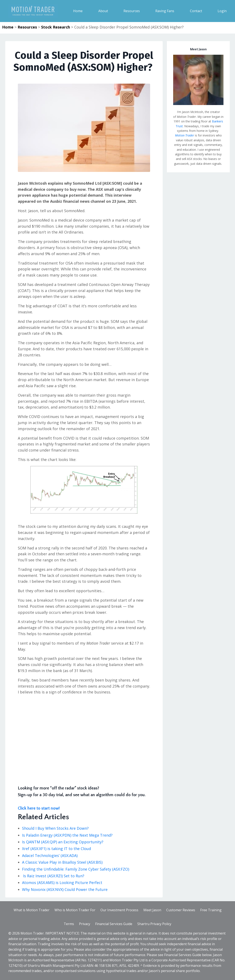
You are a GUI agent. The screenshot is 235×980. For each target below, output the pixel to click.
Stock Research (56, 27)
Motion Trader (185, 135)
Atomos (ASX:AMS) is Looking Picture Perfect (62, 883)
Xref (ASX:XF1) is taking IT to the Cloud (56, 849)
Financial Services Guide (114, 924)
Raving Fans (165, 11)
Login (222, 11)
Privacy (85, 924)
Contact (196, 11)
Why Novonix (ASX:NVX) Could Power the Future (66, 889)
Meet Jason (152, 910)
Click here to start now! (39, 808)
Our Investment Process (119, 910)
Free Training (211, 910)
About (103, 11)
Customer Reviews (181, 910)
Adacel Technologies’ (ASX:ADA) (50, 855)
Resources (132, 11)
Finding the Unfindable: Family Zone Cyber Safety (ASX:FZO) (76, 869)
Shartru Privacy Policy (154, 924)
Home (78, 11)
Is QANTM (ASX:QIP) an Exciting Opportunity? (63, 842)
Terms (69, 924)
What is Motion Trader (32, 910)
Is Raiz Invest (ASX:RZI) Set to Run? (54, 876)
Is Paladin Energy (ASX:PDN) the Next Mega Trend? (67, 835)
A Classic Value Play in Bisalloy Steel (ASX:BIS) (63, 862)
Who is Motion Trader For (75, 910)
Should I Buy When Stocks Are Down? (55, 828)
